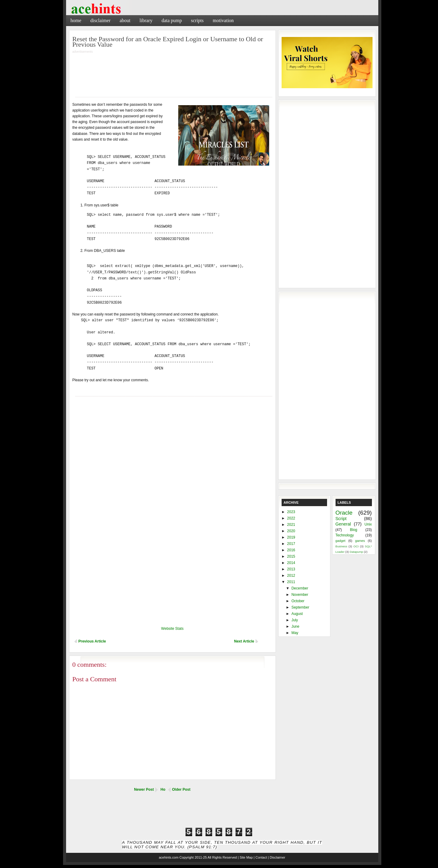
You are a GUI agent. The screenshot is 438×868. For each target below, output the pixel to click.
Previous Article (92, 641)
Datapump (356, 552)
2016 (291, 550)
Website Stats (172, 629)
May (295, 633)
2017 (291, 544)
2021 (291, 525)
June (295, 626)
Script (341, 519)
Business (341, 546)
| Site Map (245, 857)
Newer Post (144, 790)
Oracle (344, 513)
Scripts (197, 20)
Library (146, 20)
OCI (356, 546)
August (297, 614)
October (298, 601)
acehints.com (169, 857)
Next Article (244, 641)
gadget (341, 541)
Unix (368, 524)
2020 (291, 531)
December (300, 588)
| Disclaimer (277, 857)
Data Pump (172, 20)
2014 (291, 563)
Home (76, 20)
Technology (345, 535)
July (294, 620)
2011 (291, 582)
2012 (291, 576)
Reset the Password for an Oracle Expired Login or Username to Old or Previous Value (168, 42)
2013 (291, 569)
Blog (353, 530)
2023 (291, 512)
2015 (291, 556)
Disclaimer (100, 20)
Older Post (181, 790)
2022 (291, 518)
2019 (291, 537)
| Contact (260, 857)
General (343, 524)
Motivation (223, 20)
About (125, 20)
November (300, 595)
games (360, 541)
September (300, 607)
